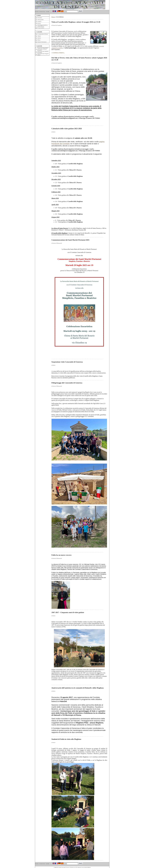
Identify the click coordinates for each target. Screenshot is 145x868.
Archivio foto (42, 12)
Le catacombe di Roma (43, 34)
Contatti (47, 12)
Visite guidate (41, 20)
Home (53, 17)
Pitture (39, 40)
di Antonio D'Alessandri (57, 243)
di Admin (53, 132)
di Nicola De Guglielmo (57, 25)
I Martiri (39, 36)
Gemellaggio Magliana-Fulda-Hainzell (43, 26)
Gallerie (39, 38)
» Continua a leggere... (58, 53)
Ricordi (39, 24)
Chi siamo (40, 18)
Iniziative (39, 22)
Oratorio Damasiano (42, 42)
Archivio (37, 12)
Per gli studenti (41, 28)
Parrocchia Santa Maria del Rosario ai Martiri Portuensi (43, 49)
